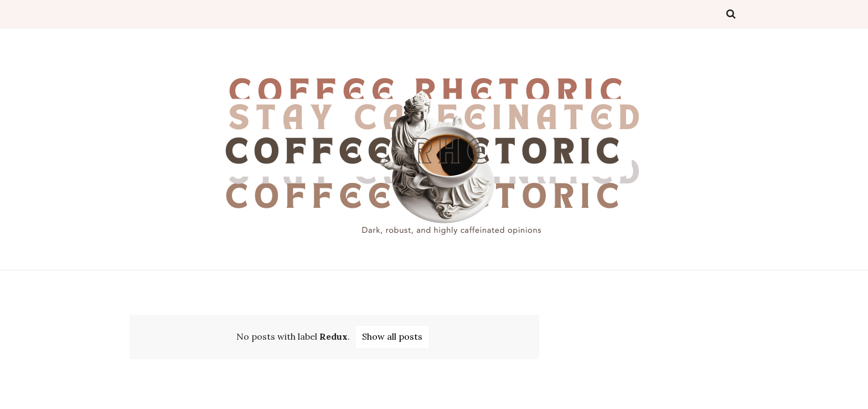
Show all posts (392, 336)
